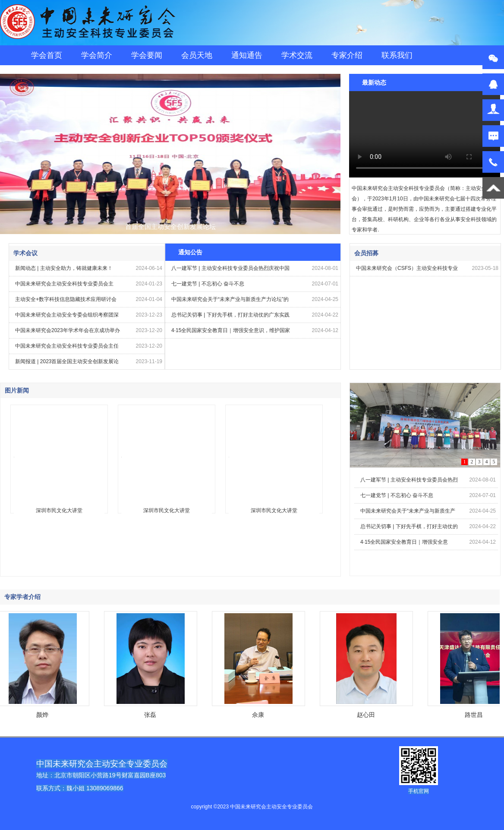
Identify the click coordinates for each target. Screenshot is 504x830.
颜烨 (44, 715)
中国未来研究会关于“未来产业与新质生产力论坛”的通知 (230, 302)
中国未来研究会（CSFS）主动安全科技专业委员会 (407, 271)
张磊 (151, 715)
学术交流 (297, 55)
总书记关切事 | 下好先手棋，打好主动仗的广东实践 (230, 315)
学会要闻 (147, 55)
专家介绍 (347, 55)
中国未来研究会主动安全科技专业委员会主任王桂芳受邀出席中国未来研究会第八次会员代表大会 (67, 348)
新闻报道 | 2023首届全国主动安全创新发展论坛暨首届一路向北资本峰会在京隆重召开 (67, 364)
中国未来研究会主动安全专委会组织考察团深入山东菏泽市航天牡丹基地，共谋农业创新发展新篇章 (67, 317)
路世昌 (475, 715)
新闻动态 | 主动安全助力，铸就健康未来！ (64, 268)
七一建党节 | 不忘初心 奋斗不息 (208, 284)
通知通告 (247, 55)
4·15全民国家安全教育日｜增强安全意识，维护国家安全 (231, 333)
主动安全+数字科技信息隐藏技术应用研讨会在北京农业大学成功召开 (66, 302)
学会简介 (97, 55)
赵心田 (367, 715)
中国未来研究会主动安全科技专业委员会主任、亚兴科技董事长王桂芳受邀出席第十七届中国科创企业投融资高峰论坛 (67, 286)
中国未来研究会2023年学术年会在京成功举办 (68, 330)
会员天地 (197, 55)
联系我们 (397, 55)
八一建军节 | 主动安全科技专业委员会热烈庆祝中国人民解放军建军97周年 (230, 271)
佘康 (259, 715)
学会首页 (47, 55)
